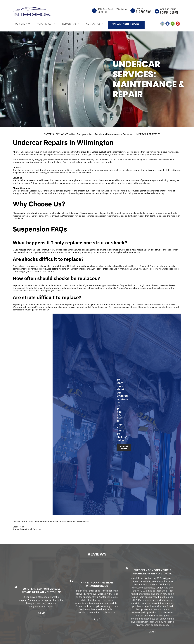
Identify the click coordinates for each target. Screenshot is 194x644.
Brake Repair (19, 527)
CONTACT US (93, 24)
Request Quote (124, 447)
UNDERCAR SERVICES (148, 134)
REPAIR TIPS (69, 24)
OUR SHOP (21, 24)
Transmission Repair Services (27, 529)
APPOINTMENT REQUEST (126, 24)
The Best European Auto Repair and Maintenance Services (99, 134)
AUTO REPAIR (45, 24)
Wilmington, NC (51, 600)
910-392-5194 (144, 12)
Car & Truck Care (93, 590)
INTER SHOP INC (54, 134)
